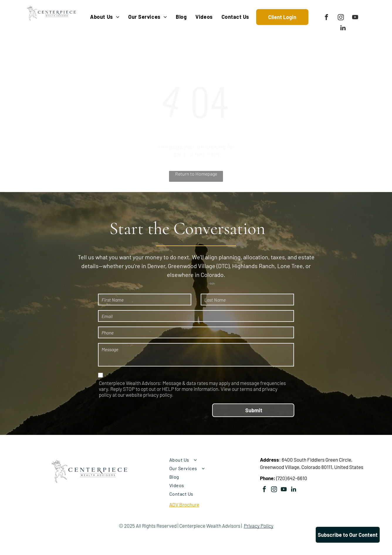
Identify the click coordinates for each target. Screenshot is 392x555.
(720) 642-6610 (292, 478)
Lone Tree (290, 266)
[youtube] (355, 18)
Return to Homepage (196, 174)
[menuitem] (105, 17)
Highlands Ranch (253, 266)
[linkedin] (343, 28)
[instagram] (341, 18)
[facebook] (326, 18)
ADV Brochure (184, 504)
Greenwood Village (192, 266)
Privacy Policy (259, 526)
